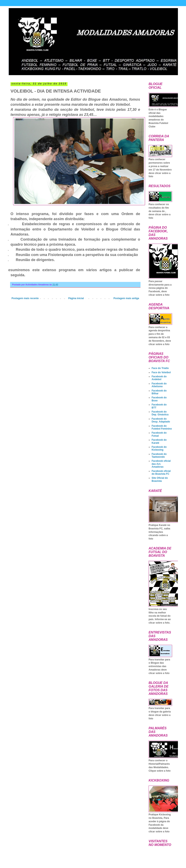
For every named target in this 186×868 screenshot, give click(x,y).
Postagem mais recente (25, 298)
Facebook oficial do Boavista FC (161, 472)
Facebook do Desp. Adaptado (161, 420)
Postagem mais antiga (126, 298)
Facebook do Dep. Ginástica (160, 413)
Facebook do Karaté (159, 441)
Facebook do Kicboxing (159, 448)
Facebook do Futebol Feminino (162, 427)
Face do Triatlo (160, 368)
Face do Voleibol (161, 372)
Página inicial (76, 298)
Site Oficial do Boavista (160, 479)
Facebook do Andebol (159, 378)
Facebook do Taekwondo (159, 455)
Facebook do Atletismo (159, 385)
